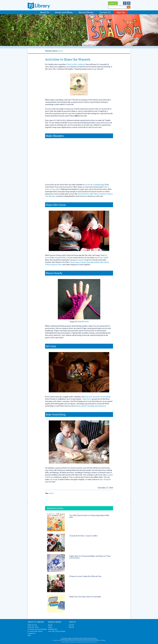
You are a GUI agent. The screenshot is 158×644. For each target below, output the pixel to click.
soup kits (81, 260)
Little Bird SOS (83, 321)
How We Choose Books (57, 631)
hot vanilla (104, 258)
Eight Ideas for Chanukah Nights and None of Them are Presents (90, 557)
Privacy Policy (74, 642)
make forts (87, 399)
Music (50, 627)
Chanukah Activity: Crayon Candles (83, 536)
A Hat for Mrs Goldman (76, 64)
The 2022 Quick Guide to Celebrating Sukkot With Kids (89, 516)
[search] (129, 7)
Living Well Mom (61, 258)
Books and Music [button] (64, 12)
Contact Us (105, 12)
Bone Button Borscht (99, 262)
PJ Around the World (35, 631)
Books (50, 625)
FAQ (29, 636)
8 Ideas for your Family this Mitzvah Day (85, 576)
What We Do (32, 625)
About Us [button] (44, 12)
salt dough (54, 479)
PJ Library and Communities (37, 629)
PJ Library (39, 6)
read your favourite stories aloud (98, 397)
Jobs (63, 642)
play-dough (104, 479)
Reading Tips (53, 629)
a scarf (88, 185)
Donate (71, 625)
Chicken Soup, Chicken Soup (80, 262)
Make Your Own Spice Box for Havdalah (85, 597)
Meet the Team (33, 627)
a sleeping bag (98, 185)
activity (60, 51)
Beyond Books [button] (86, 12)
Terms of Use (93, 642)
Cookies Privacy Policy (84, 642)
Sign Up (121, 12)
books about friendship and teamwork (91, 406)
